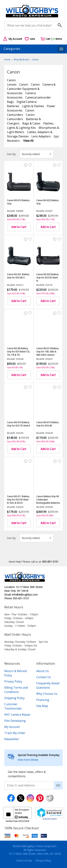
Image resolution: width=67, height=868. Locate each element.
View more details (28, 760)
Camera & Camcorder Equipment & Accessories (31, 89)
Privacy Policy (13, 681)
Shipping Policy (14, 698)
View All (28, 141)
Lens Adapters (41, 136)
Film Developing (15, 721)
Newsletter (12, 739)
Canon (35, 60)
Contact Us (44, 677)
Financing (43, 700)
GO (58, 785)
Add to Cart (19, 227)
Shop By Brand (21, 60)
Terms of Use (24, 861)
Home (7, 60)
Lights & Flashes (33, 106)
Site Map (42, 706)
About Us (43, 671)
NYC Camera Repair (17, 715)
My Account (12, 727)
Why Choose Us (47, 694)
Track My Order (15, 733)
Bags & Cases (31, 123)
